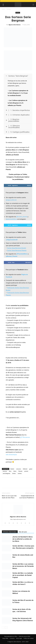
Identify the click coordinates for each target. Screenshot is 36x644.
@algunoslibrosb (11, 200)
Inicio (3, 9)
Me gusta (28, 262)
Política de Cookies (29, 638)
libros (15, 471)
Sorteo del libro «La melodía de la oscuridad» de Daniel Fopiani (23, 575)
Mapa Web (5, 638)
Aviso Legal (19, 638)
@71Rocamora (25, 437)
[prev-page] (3, 628)
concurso (19, 469)
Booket (12, 469)
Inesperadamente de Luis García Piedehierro (27, 497)
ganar (31, 469)
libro (10, 471)
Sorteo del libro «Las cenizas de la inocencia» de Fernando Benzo (23, 566)
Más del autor (23, 532)
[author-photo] (18, 514)
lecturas (5, 471)
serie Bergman (6, 473)
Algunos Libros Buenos (14, 25)
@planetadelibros (11, 219)
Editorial (25, 469)
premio (26, 471)
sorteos (20, 473)
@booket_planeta (22, 217)
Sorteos (9, 9)
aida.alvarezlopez (11, 455)
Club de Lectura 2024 (24, 636)
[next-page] (6, 628)
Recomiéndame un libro (11, 636)
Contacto (12, 638)
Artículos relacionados (10, 532)
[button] (3, 5)
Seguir (29, 185)
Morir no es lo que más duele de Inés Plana (9, 497)
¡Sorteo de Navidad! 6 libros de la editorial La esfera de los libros (23, 539)
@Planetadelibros (22, 254)
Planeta (20, 471)
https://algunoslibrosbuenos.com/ (18, 519)
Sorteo (14, 473)
